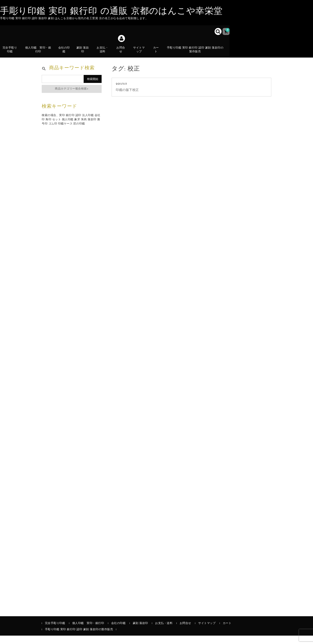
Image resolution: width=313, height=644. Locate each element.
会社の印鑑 (66, 53)
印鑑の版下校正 (127, 99)
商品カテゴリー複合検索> (72, 97)
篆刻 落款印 (84, 53)
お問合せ (123, 53)
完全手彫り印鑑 (12, 53)
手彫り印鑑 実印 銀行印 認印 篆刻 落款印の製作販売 (197, 53)
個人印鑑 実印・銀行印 (40, 53)
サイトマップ (141, 53)
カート (158, 55)
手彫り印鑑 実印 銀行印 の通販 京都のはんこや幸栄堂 (111, 12)
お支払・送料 (104, 55)
